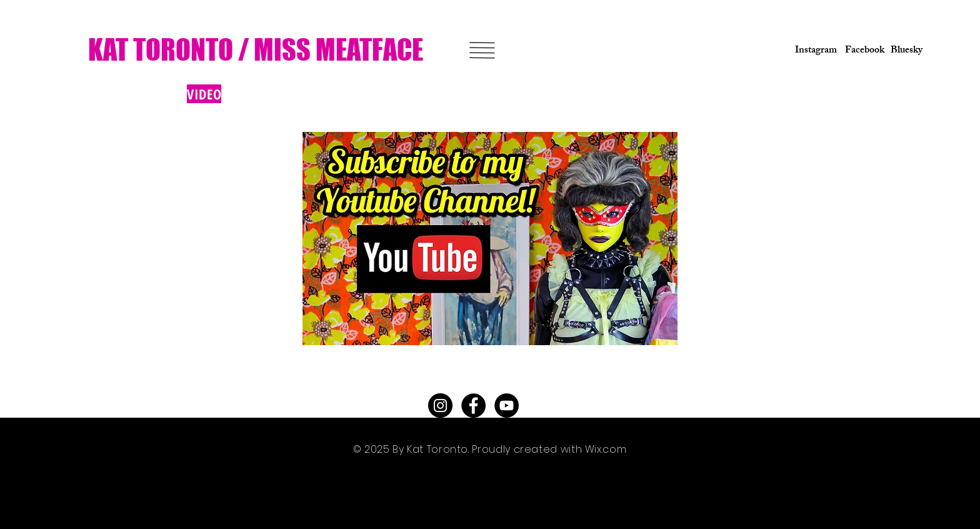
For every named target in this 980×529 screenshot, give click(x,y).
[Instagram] (812, 51)
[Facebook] (862, 51)
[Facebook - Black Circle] (473, 406)
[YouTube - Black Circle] (507, 406)
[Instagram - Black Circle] (440, 406)
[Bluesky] (907, 51)
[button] (482, 50)
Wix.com (606, 449)
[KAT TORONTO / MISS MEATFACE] (257, 50)
